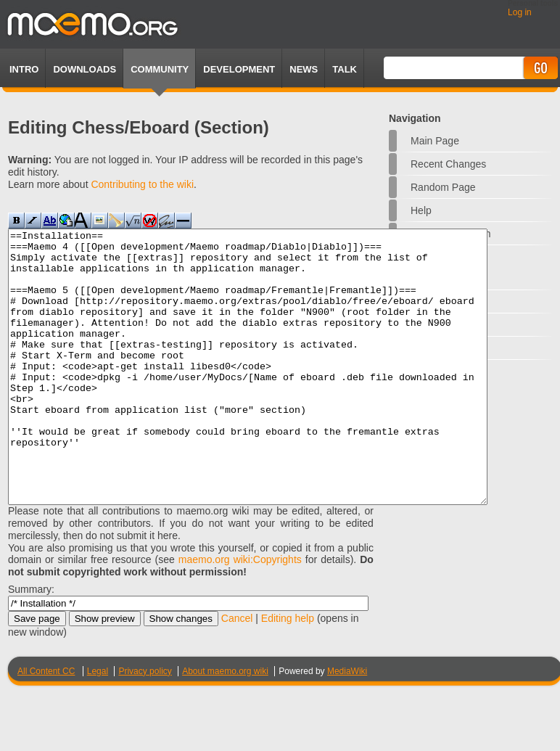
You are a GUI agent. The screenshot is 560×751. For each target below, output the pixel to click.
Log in (520, 12)
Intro (24, 69)
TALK (345, 69)
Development (239, 69)
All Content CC (46, 726)
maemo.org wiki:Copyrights (240, 614)
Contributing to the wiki (142, 184)
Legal (98, 726)
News (304, 69)
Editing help (288, 673)
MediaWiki (347, 726)
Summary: (31, 644)
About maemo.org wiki (225, 726)
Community (160, 69)
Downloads (85, 69)
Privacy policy (145, 726)
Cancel (237, 673)
